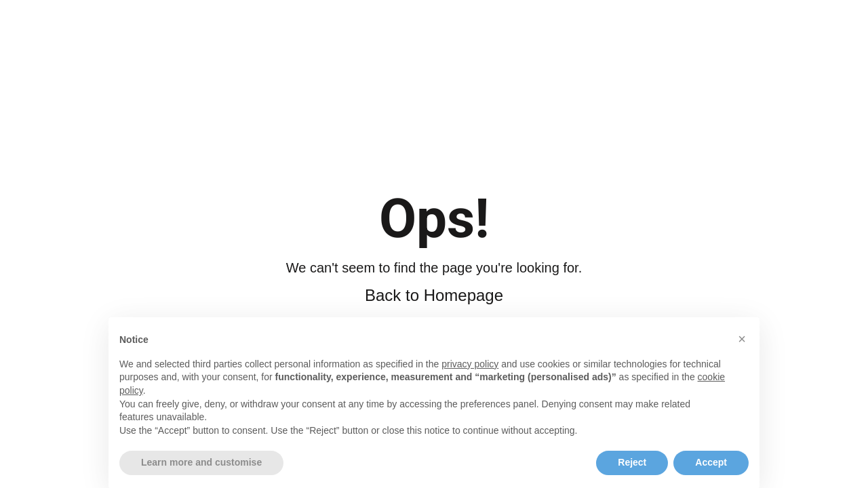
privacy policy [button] (470, 375)
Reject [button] (632, 473)
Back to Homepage (434, 295)
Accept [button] (711, 473)
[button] (742, 350)
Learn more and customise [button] (201, 473)
